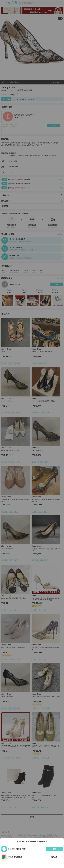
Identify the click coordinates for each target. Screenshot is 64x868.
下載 (54, 849)
